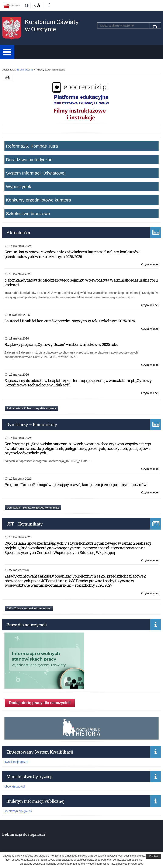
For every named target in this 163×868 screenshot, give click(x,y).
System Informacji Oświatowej (36, 173)
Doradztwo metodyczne (29, 160)
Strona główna (25, 70)
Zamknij (153, 856)
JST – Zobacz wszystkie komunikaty (29, 609)
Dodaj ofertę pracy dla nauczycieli (40, 703)
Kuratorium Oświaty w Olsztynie (52, 25)
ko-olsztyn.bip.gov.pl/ (18, 811)
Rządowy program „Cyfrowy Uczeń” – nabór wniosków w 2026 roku (61, 344)
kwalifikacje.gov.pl (16, 762)
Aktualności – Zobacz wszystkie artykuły (31, 408)
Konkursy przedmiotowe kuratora (39, 200)
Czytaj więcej (150, 264)
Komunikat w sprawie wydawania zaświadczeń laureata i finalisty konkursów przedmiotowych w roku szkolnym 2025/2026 (72, 254)
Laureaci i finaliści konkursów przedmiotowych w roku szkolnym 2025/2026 (70, 321)
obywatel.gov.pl (15, 786)
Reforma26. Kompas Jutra (32, 146)
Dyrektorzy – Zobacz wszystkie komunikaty (33, 508)
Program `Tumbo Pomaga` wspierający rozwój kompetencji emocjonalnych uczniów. (76, 485)
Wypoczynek (19, 187)
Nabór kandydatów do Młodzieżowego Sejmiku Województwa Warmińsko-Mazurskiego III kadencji (81, 282)
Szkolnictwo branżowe (28, 213)
